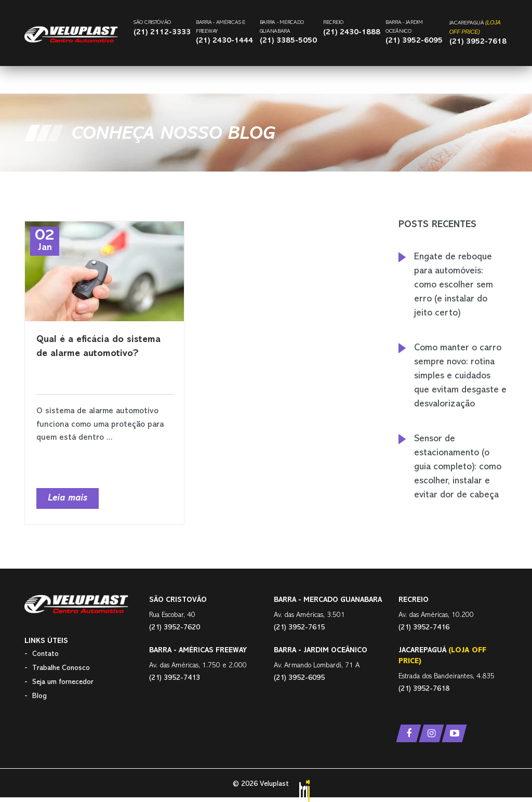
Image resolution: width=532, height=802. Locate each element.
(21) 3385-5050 (288, 41)
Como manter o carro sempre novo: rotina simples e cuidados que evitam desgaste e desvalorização (460, 376)
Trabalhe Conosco (61, 668)
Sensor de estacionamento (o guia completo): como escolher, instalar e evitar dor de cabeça (458, 467)
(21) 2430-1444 (224, 41)
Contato (45, 654)
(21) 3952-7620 (175, 628)
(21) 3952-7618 (478, 42)
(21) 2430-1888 (352, 32)
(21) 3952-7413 (175, 678)
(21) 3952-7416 (424, 628)
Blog (39, 696)
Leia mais (68, 498)
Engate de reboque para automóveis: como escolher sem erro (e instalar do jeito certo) (454, 285)
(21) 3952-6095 (414, 41)
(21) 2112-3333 (162, 32)
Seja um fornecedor (63, 682)
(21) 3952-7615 (299, 628)
